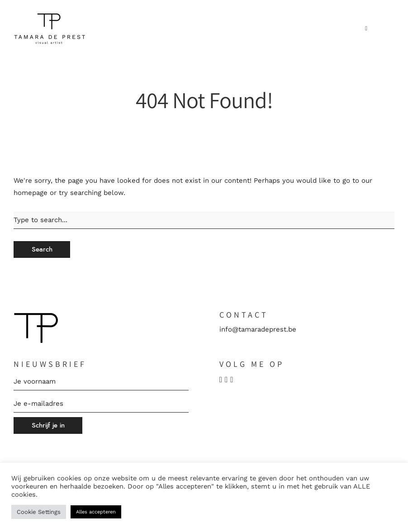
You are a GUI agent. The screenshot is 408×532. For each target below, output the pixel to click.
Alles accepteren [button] (96, 512)
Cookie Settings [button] (39, 512)
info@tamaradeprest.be (258, 329)
